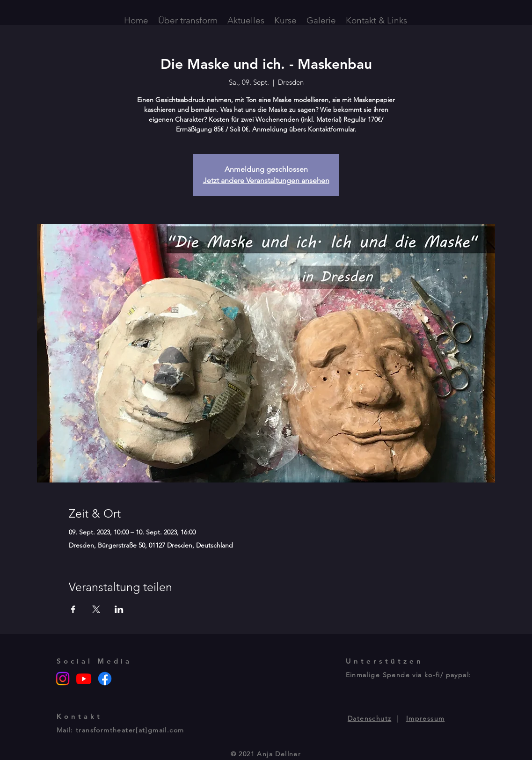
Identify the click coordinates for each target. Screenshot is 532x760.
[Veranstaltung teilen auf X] (96, 609)
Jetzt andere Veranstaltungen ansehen (266, 180)
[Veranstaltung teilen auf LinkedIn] (119, 609)
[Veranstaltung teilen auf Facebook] (73, 609)
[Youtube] (84, 679)
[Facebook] (105, 679)
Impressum (426, 718)
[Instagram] (63, 679)
